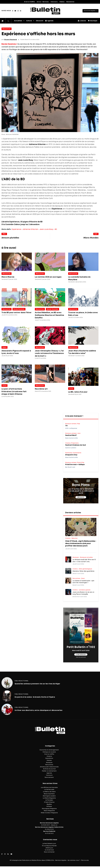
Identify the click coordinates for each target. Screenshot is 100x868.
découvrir (81, 497)
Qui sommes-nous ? (74, 860)
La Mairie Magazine (49, 798)
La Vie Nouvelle (49, 790)
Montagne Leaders (49, 796)
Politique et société (49, 752)
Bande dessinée (19, 309)
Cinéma (49, 756)
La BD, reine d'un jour (78, 392)
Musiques (49, 763)
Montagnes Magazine (49, 809)
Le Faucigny (49, 800)
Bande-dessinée (52, 309)
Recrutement (49, 777)
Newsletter (70, 2)
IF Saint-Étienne (49, 802)
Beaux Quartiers (49, 794)
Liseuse (82, 21)
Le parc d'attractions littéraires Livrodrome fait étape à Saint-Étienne (14, 392)
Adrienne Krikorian (30, 229)
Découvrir (40, 21)
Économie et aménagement (49, 750)
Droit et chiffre (49, 754)
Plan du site (85, 860)
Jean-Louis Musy (46, 229)
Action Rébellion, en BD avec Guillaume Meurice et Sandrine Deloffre (49, 315)
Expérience (17, 229)
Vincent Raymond (11, 40)
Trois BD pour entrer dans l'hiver (17, 313)
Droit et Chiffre (29, 2)
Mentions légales (61, 860)
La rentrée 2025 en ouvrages (48, 277)
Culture (29, 21)
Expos (4, 347)
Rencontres (7, 29)
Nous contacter (49, 852)
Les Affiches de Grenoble (49, 788)
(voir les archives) (81, 657)
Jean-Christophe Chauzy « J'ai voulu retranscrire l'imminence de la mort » (49, 353)
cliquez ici (54, 825)
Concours (54, 2)
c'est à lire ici (81, 654)
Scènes (49, 760)
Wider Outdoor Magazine (49, 813)
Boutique (93, 21)
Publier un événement (49, 771)
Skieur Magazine (49, 811)
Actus (4, 386)
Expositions (49, 758)
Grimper (49, 806)
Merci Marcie (8, 277)
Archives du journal (49, 769)
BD (56, 229)
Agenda (49, 21)
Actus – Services (43, 2)
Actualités (18, 21)
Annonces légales (90, 11)
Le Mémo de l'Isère (49, 792)
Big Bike (49, 804)
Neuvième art (41, 389)
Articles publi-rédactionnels (49, 767)
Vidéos (62, 2)
